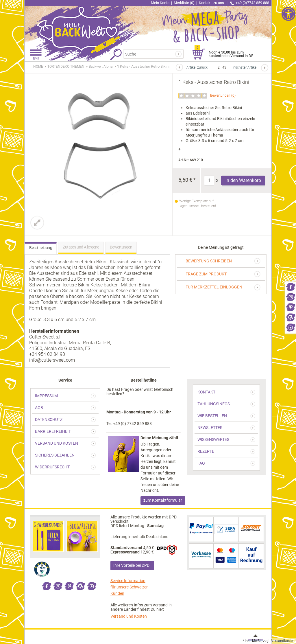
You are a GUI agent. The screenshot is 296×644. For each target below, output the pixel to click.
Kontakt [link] (212, 3)
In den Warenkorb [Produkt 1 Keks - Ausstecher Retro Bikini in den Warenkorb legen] (243, 180)
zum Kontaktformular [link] (163, 500)
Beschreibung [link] (41, 248)
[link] (291, 287)
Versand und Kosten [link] (129, 616)
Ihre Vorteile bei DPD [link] (131, 565)
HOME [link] (38, 67)
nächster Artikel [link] (245, 67)
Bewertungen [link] (220, 95)
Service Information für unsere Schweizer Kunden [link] (129, 587)
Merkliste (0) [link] (184, 3)
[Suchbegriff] (152, 54)
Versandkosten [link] (283, 641)
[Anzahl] (209, 181)
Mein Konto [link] (160, 3)
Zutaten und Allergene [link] (81, 247)
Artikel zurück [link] (197, 67)
